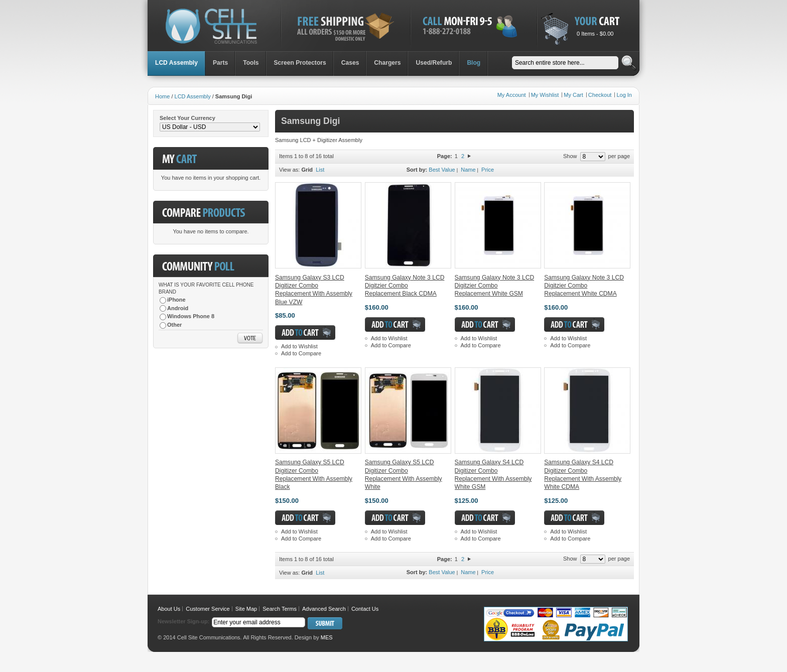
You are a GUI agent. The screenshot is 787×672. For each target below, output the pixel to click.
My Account (512, 95)
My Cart (573, 95)
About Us (169, 609)
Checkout (600, 95)
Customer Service (208, 609)
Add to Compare (301, 353)
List (320, 170)
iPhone (176, 300)
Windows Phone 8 (191, 316)
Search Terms (280, 609)
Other (174, 325)
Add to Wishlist (299, 346)
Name (468, 170)
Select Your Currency (187, 118)
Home (162, 96)
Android (178, 308)
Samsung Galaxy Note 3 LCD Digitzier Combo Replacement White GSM (495, 286)
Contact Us (365, 609)
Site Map (246, 609)
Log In (624, 95)
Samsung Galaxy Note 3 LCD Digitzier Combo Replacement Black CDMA (405, 286)
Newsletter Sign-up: (183, 621)
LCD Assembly (193, 96)
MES (327, 637)
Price (488, 170)
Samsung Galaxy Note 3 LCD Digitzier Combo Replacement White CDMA (584, 286)
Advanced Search (324, 609)
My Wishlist (545, 95)
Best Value (442, 170)
